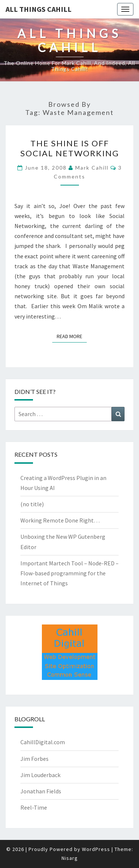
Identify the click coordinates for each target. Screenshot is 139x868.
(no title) (32, 504)
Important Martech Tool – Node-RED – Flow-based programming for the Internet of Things (69, 573)
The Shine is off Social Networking (70, 148)
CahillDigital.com (43, 742)
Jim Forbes (34, 759)
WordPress (96, 849)
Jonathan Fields (41, 791)
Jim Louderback (40, 775)
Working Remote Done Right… (60, 520)
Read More (72, 336)
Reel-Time (34, 807)
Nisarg (70, 858)
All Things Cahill (39, 9)
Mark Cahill (92, 168)
